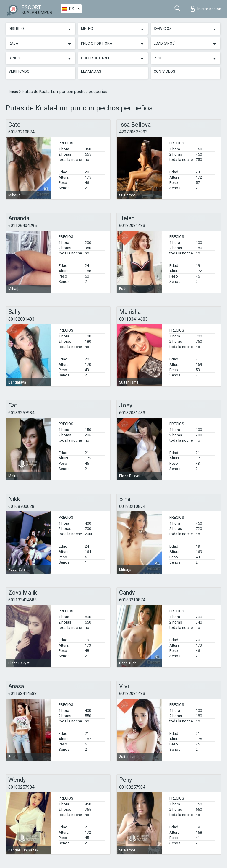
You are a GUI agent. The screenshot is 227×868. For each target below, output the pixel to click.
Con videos (164, 71)
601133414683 (133, 319)
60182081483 (132, 226)
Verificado (19, 71)
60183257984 (21, 413)
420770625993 (133, 132)
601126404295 (22, 226)
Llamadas (91, 71)
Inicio (14, 92)
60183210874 (21, 132)
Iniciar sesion (206, 9)
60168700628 (21, 506)
